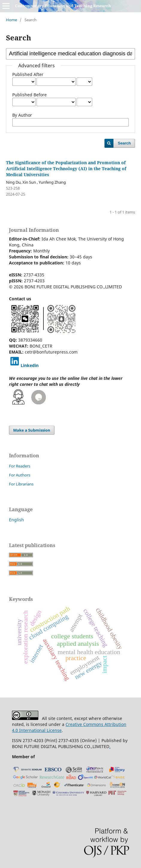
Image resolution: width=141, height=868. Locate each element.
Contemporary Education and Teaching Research (63, 6)
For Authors (20, 475)
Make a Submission (32, 430)
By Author (22, 115)
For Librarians (21, 484)
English (16, 520)
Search (124, 143)
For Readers (20, 466)
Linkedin (30, 365)
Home (12, 20)
